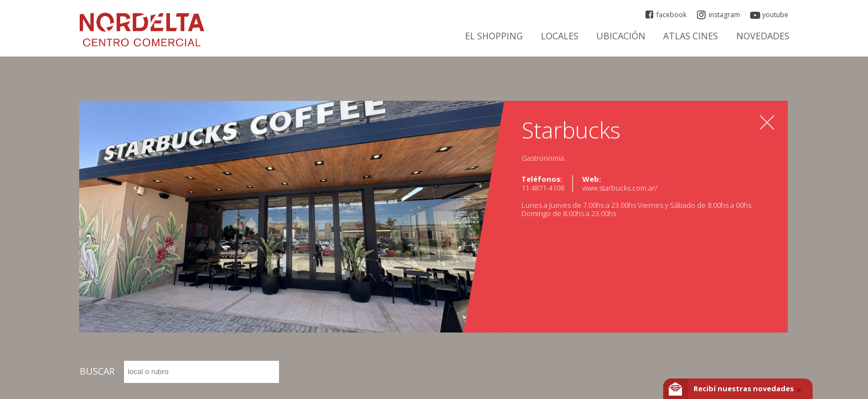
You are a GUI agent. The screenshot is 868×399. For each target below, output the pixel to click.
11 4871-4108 (543, 188)
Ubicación (621, 36)
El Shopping (494, 36)
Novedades (763, 36)
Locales (560, 36)
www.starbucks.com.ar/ (620, 188)
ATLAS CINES (691, 36)
